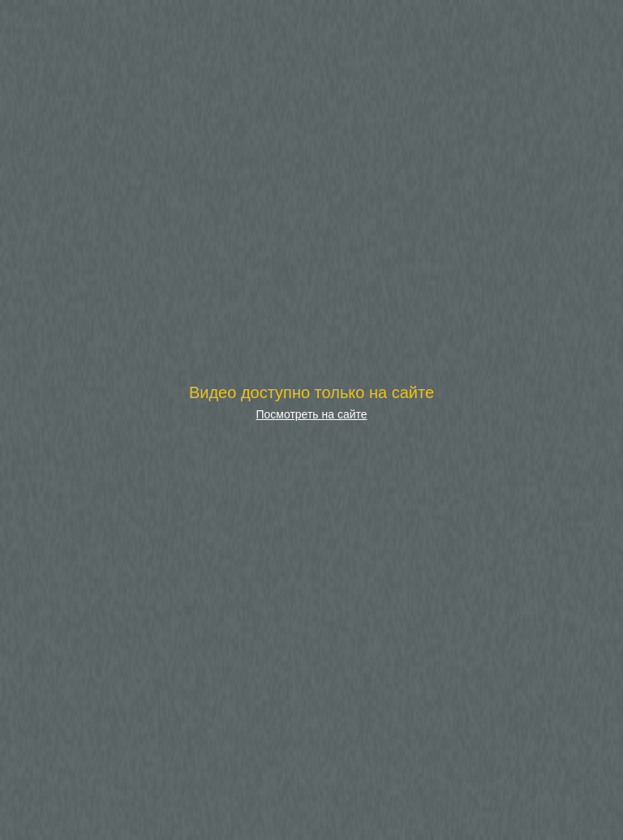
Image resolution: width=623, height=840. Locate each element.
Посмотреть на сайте (311, 414)
